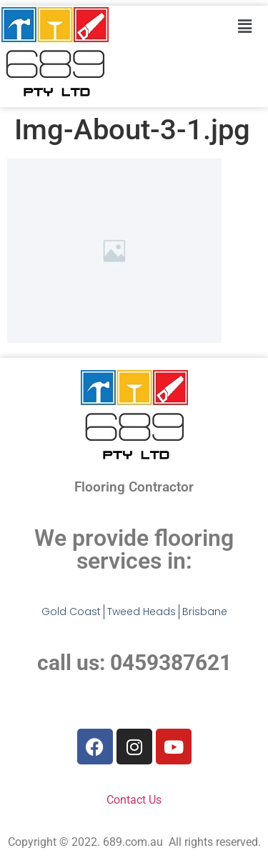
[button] (244, 26)
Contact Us (134, 800)
